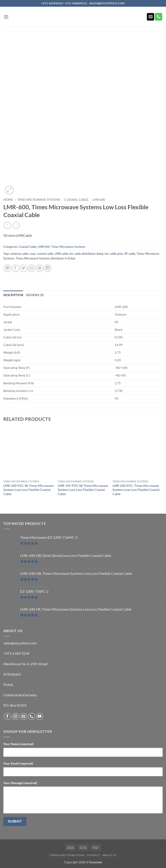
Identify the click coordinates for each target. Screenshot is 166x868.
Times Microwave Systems (39, 200)
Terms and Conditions (67, 855)
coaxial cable (45, 254)
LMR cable (61, 254)
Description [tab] (13, 295)
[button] (6, 17)
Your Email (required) (18, 763)
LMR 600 (99, 200)
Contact (93, 855)
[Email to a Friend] (32, 268)
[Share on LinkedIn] (48, 268)
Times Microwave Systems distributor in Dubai (45, 258)
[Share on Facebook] (16, 268)
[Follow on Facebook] (7, 717)
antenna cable (19, 254)
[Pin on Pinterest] (40, 268)
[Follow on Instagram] (16, 717)
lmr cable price (114, 254)
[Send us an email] (150, 17)
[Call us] (159, 17)
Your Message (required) (20, 783)
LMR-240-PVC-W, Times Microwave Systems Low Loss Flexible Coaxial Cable (28, 490)
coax (33, 254)
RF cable (130, 254)
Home (8, 200)
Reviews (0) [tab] (35, 295)
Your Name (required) (18, 744)
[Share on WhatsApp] (7, 268)
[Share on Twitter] (24, 268)
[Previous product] (16, 225)
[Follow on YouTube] (40, 717)
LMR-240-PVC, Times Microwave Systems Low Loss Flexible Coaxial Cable (136, 490)
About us (110, 855)
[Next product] (7, 225)
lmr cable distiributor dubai (86, 254)
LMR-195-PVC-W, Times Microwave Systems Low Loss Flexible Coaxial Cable (83, 490)
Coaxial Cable (76, 200)
